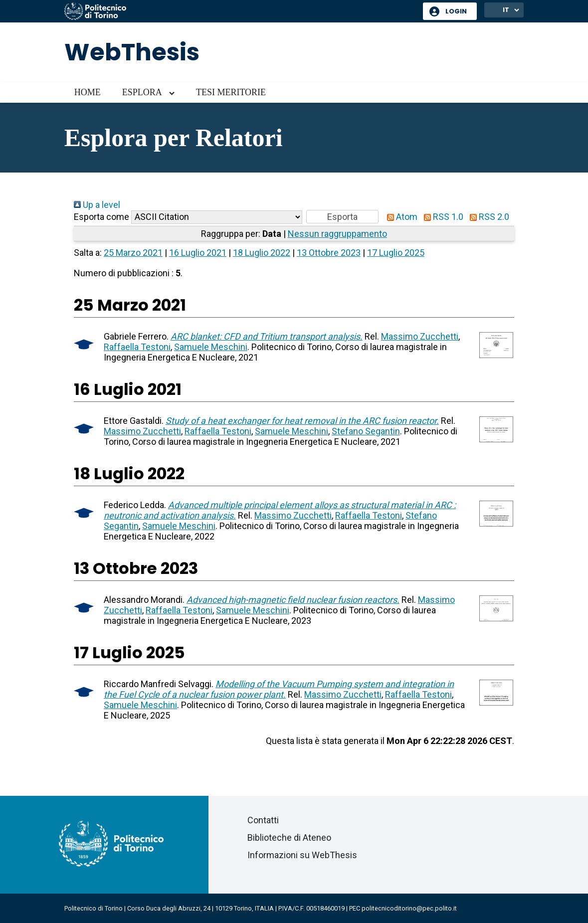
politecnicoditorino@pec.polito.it (409, 908)
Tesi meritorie (231, 92)
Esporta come (101, 217)
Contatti (263, 820)
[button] (342, 217)
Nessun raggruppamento (337, 234)
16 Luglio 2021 (198, 253)
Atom (400, 217)
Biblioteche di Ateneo (289, 837)
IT (506, 10)
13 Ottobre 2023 (329, 253)
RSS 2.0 (487, 217)
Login (456, 11)
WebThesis (132, 52)
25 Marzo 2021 (133, 253)
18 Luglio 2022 (262, 253)
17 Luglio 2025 (396, 253)
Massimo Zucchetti (420, 336)
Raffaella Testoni (137, 347)
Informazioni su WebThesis (302, 855)
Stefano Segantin (366, 431)
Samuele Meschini (211, 347)
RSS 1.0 (441, 217)
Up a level (97, 205)
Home (88, 92)
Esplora (142, 92)
